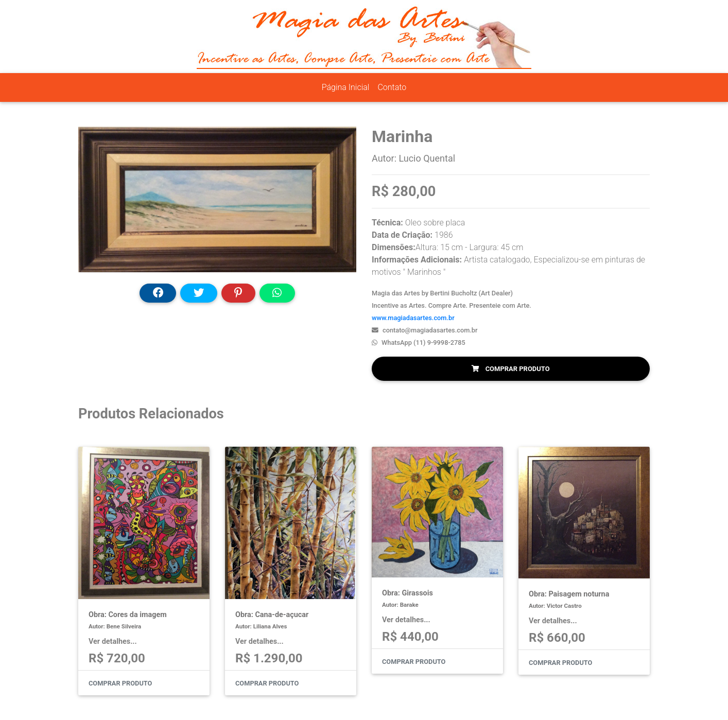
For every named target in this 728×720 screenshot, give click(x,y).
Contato (392, 87)
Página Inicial (346, 87)
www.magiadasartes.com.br (413, 318)
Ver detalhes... (113, 642)
